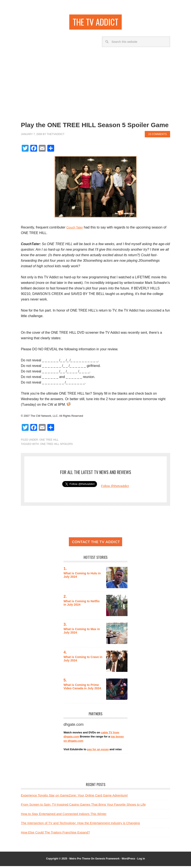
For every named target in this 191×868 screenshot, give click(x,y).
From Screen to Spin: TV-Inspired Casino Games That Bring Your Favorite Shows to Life (83, 807)
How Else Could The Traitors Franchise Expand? (55, 834)
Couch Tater (75, 229)
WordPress (128, 861)
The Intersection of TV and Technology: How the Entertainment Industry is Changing (80, 825)
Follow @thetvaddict (115, 488)
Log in (141, 861)
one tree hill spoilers (56, 446)
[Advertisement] (95, 84)
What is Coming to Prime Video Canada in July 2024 (83, 689)
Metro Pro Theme (80, 861)
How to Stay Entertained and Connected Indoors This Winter (64, 816)
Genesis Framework (107, 861)
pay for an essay (98, 751)
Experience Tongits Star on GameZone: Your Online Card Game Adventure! (74, 797)
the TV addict (96, 23)
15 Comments (157, 136)
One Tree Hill (49, 442)
